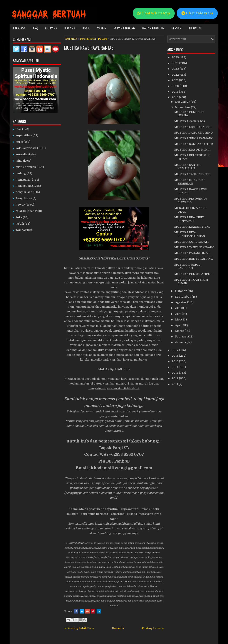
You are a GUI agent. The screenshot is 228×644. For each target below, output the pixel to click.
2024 (175, 63)
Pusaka (70, 28)
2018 (175, 97)
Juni (179, 314)
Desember (183, 102)
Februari (182, 336)
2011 (175, 384)
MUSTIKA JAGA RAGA (190, 121)
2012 (175, 378)
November (183, 107)
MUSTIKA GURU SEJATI (191, 242)
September (183, 297)
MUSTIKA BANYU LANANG (194, 259)
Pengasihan (23, 186)
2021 (175, 80)
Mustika (51, 28)
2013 (175, 373)
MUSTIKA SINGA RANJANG (194, 138)
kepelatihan (24, 135)
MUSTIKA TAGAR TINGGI (192, 174)
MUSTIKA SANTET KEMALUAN (188, 167)
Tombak (21, 230)
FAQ (35, 28)
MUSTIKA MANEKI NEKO (192, 227)
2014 (175, 367)
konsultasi (23, 154)
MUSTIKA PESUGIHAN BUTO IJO (191, 200)
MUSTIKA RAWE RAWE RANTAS (89, 48)
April (179, 325)
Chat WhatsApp (154, 13)
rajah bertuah (25, 211)
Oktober (181, 291)
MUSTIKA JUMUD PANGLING (187, 266)
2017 (175, 350)
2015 (175, 361)
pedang (21, 173)
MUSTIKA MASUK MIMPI (192, 150)
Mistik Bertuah (124, 28)
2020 (176, 86)
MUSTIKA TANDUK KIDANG (194, 247)
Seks (19, 217)
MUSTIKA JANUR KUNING (193, 133)
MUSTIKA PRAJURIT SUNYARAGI (189, 219)
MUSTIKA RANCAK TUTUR (194, 144)
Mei (178, 319)
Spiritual (195, 28)
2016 (175, 356)
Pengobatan (24, 198)
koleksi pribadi (26, 148)
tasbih (20, 224)
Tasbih (102, 28)
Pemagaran (88, 39)
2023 (176, 69)
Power (103, 39)
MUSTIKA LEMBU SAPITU (193, 127)
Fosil (86, 28)
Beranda (19, 28)
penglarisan (24, 192)
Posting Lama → (153, 628)
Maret (180, 331)
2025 (176, 57)
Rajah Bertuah (153, 28)
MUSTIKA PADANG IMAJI (192, 253)
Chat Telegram (197, 13)
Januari (181, 342)
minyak (21, 161)
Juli (178, 308)
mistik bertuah (26, 167)
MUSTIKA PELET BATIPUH (194, 274)
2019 (175, 92)
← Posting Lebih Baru (79, 628)
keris (19, 142)
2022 (176, 75)
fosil (18, 129)
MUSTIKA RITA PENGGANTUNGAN (190, 234)
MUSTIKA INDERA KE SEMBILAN (190, 182)
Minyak (176, 28)
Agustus (181, 302)
